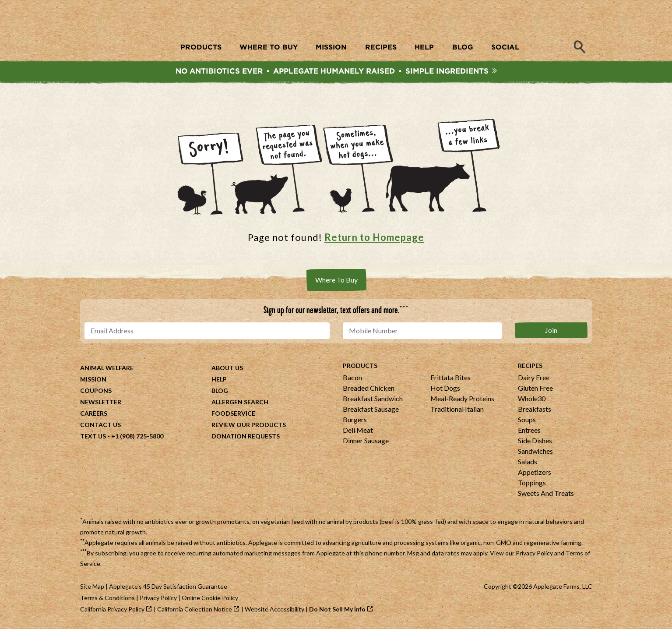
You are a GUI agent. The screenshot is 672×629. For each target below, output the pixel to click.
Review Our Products (249, 425)
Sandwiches (535, 451)
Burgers (355, 419)
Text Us (93, 436)
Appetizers (535, 472)
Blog (220, 390)
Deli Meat (358, 430)
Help (219, 379)
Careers (94, 413)
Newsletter (101, 402)
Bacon (352, 377)
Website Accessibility (274, 609)
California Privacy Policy (112, 609)
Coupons (96, 390)
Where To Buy (336, 280)
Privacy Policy (534, 553)
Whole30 (532, 398)
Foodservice (233, 413)
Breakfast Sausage (371, 409)
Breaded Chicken (369, 388)
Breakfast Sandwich (373, 398)
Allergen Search (240, 402)
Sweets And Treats (546, 493)
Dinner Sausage (366, 440)
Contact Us (100, 425)
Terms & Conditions (107, 598)
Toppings (532, 482)
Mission (93, 379)
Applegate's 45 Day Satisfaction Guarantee (168, 586)
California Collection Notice (195, 609)
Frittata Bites (450, 377)
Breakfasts (535, 409)
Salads (528, 461)
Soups (527, 419)
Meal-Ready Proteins (462, 398)
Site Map (92, 586)
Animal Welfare (107, 368)
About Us (227, 368)
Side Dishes (535, 440)
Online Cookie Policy (210, 598)
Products (360, 366)
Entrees (529, 430)
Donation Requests (246, 436)
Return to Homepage (374, 237)
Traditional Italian (457, 409)
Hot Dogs (445, 388)
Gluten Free (535, 388)
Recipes (530, 366)
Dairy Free (534, 377)
